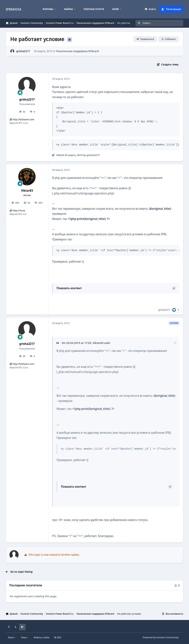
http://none (19, 211)
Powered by (161, 637)
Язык (12, 637)
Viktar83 (27, 191)
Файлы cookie (42, 637)
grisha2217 (27, 100)
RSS (58, 637)
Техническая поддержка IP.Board (77, 51)
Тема (25, 637)
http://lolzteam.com (23, 119)
